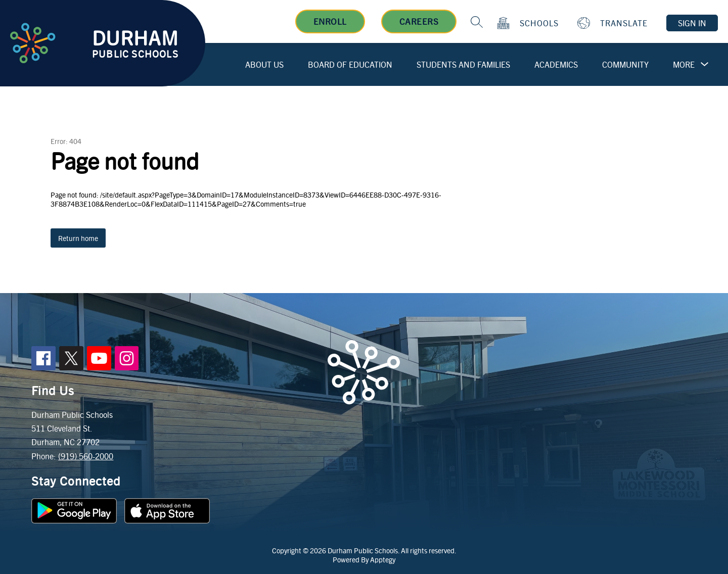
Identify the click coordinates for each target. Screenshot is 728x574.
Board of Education (350, 64)
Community (625, 64)
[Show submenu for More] (684, 65)
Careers (419, 21)
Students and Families (463, 64)
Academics (556, 64)
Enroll (330, 21)
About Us (264, 64)
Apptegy (383, 559)
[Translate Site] (614, 23)
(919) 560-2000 (86, 456)
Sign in (692, 23)
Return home (78, 238)
